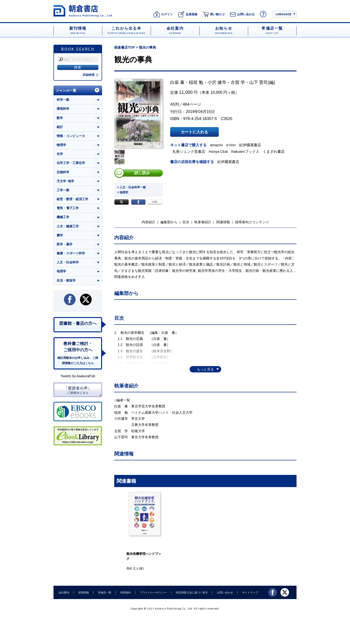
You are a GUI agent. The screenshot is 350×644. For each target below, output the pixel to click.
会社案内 (64, 592)
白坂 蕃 (177, 82)
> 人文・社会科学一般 (131, 187)
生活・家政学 (66, 281)
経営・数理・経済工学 (72, 199)
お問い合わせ (223, 592)
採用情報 (83, 592)
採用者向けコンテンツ (252, 222)
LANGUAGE (283, 14)
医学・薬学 (65, 245)
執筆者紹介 (203, 222)
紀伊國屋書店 (250, 145)
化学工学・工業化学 (71, 163)
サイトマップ (248, 592)
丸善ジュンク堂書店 (189, 151)
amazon (217, 145)
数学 (60, 118)
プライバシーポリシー (152, 592)
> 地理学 (123, 192)
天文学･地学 (65, 181)
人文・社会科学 (68, 263)
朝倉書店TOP (125, 47)
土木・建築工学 (68, 227)
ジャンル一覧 (66, 90)
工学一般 (63, 190)
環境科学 (63, 109)
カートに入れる (194, 132)
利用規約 (125, 592)
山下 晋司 (259, 82)
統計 (60, 127)
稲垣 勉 (196, 82)
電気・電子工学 (68, 208)
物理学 (61, 145)
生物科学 (63, 172)
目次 (186, 222)
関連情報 (223, 222)
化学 (60, 154)
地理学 (61, 272)
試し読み (142, 173)
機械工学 (63, 217)
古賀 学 (238, 82)
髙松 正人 (133, 568)
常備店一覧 (104, 592)
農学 (60, 236)
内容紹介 (149, 222)
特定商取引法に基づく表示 (190, 592)
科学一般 (63, 100)
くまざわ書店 (274, 151)
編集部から (169, 222)
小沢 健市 (217, 82)
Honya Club (218, 151)
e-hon (231, 145)
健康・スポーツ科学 (71, 253)
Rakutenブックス (245, 151)
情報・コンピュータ (71, 136)
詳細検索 (91, 75)
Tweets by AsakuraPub (78, 377)
